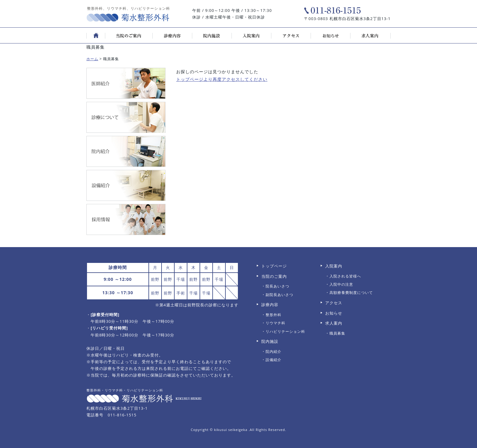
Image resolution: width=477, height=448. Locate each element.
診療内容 (270, 305)
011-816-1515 (122, 415)
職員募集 (337, 333)
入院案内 (334, 266)
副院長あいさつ (279, 295)
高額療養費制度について (351, 293)
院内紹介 (273, 352)
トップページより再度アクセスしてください (222, 79)
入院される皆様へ (345, 276)
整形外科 (273, 315)
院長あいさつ (277, 286)
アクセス (334, 303)
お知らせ (334, 313)
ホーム (92, 59)
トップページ (274, 266)
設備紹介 (273, 360)
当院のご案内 (274, 276)
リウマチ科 (275, 323)
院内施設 (270, 341)
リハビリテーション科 (285, 331)
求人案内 (334, 323)
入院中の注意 (341, 284)
